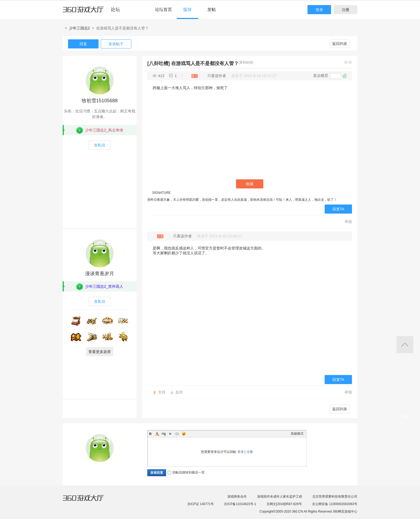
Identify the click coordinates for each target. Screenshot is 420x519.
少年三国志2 (80, 28)
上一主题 (346, 62)
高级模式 (297, 434)
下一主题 (350, 62)
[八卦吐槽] (159, 63)
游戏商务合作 (237, 497)
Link (164, 434)
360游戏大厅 (89, 501)
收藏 (250, 184)
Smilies (184, 434)
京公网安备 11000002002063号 (335, 504)
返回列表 (340, 44)
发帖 (212, 10)
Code (177, 434)
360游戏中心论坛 (94, 12)
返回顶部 (405, 345)
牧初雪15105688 (100, 101)
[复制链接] (246, 62)
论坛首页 (163, 10)
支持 (162, 392)
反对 (179, 392)
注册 (346, 10)
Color (157, 434)
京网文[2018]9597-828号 (284, 504)
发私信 (100, 145)
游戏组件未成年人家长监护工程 (280, 497)
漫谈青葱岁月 (100, 274)
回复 (83, 44)
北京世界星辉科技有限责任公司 (335, 497)
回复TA (338, 209)
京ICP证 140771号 (200, 504)
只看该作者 (217, 76)
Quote (170, 434)
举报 (348, 222)
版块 (187, 10)
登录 (319, 10)
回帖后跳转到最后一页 (186, 472)
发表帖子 (116, 44)
